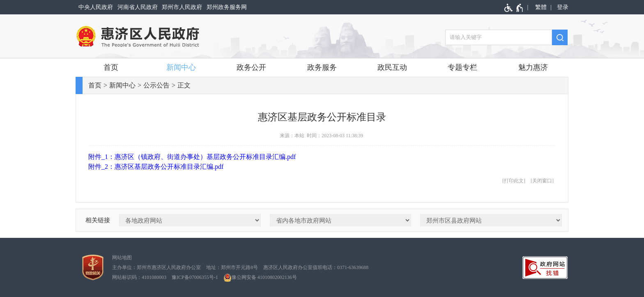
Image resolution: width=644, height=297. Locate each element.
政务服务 (322, 67)
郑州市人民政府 (182, 7)
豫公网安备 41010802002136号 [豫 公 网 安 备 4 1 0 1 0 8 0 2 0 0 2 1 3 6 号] (260, 278)
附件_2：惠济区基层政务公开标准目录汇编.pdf (156, 167)
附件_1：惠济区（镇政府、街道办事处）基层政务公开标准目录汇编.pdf (192, 157)
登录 (563, 7)
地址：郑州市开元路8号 (232, 267)
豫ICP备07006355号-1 (195, 277)
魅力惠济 (533, 67)
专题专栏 (462, 67)
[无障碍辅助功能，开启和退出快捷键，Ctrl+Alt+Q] (514, 8)
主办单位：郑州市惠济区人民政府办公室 (156, 267)
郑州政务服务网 (227, 7)
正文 (184, 85)
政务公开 (251, 67)
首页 (111, 67)
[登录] (561, 7)
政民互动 (392, 67)
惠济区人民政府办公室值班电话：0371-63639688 (316, 267)
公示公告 (156, 85)
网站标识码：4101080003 (139, 277)
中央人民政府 (96, 7)
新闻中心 (181, 67)
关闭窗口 (542, 181)
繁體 (541, 7)
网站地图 (122, 258)
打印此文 (514, 181)
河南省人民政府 (138, 7)
